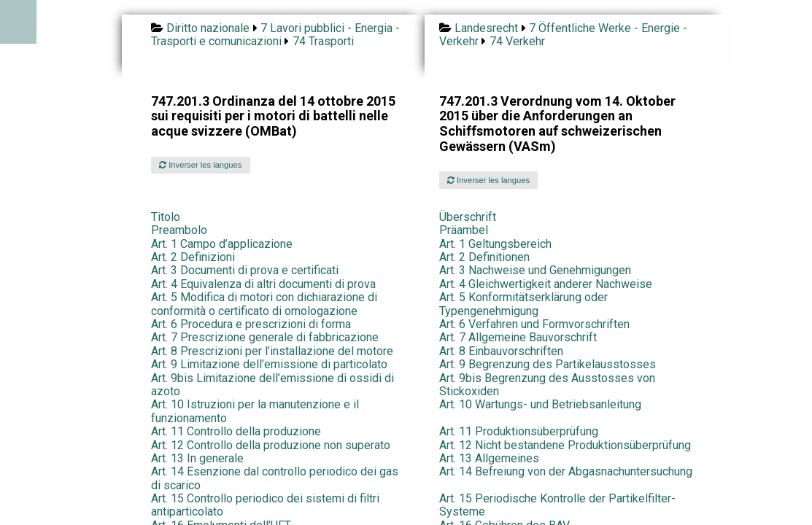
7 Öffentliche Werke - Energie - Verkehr (563, 35)
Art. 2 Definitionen (484, 257)
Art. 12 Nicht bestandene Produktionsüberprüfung (565, 445)
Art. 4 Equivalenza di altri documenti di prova (263, 284)
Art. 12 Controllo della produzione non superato (271, 445)
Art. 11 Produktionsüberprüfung (519, 431)
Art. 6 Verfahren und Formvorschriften (534, 324)
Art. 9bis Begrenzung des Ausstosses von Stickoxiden (547, 385)
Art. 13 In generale (197, 458)
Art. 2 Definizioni (193, 257)
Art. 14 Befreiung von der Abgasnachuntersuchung (566, 471)
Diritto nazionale (208, 28)
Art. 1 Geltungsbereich (495, 244)
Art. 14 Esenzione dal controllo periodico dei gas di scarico (275, 478)
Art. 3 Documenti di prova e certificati (245, 270)
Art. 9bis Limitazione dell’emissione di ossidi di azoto (272, 385)
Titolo (166, 217)
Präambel (464, 230)
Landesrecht (486, 28)
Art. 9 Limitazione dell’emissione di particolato (269, 364)
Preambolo (179, 230)
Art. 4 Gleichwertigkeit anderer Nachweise (546, 284)
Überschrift (468, 217)
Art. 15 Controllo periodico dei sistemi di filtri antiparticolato (265, 505)
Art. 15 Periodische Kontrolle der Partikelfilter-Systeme (557, 505)
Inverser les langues (200, 165)
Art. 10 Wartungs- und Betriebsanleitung (540, 404)
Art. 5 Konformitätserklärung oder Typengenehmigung (523, 304)
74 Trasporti (323, 41)
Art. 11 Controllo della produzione (236, 431)
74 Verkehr (517, 41)
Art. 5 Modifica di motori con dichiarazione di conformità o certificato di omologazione (264, 304)
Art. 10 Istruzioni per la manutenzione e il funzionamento (255, 411)
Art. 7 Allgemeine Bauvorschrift (518, 337)
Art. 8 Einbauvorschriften (501, 351)
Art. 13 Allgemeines (489, 458)
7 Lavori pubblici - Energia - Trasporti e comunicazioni (275, 35)
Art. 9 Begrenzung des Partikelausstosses (548, 364)
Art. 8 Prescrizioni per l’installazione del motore (272, 351)
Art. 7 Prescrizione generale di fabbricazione (265, 337)
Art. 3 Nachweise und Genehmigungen (535, 270)
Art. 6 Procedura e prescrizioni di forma (251, 324)
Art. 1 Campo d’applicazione (222, 244)
